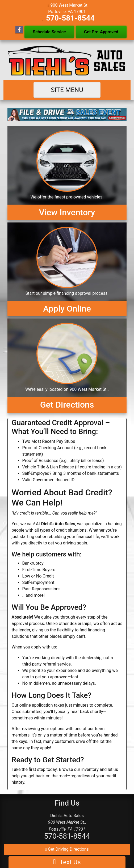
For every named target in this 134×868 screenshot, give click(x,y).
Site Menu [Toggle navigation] (67, 90)
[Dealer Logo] (67, 60)
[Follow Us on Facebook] (19, 30)
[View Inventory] (67, 173)
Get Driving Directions (67, 849)
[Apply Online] (67, 269)
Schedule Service (49, 32)
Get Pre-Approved (101, 32)
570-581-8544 (70, 18)
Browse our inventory (79, 769)
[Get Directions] (67, 365)
